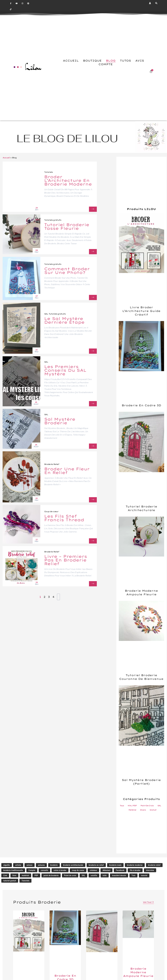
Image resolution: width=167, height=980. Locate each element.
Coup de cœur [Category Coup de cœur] (51, 511)
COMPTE (106, 64)
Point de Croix (147, 806)
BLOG (111, 61)
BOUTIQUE (92, 61)
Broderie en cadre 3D (141, 405)
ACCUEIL (71, 61)
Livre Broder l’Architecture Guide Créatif (141, 311)
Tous (122, 806)
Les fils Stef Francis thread (64, 518)
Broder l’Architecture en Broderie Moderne (68, 181)
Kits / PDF (132, 806)
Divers (143, 810)
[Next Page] (58, 597)
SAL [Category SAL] (46, 314)
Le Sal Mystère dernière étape (65, 320)
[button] (156, 3)
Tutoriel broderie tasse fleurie (67, 227)
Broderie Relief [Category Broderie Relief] (52, 464)
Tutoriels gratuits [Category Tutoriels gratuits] (53, 220)
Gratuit (153, 810)
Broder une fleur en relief (67, 471)
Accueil (6, 158)
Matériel (132, 810)
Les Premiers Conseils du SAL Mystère (65, 370)
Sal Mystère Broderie (60, 421)
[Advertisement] (141, 186)
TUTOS (125, 61)
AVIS (140, 61)
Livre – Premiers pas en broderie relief (66, 560)
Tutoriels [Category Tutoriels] (49, 172)
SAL (159, 806)
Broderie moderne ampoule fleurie (138, 972)
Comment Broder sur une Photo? (67, 271)
